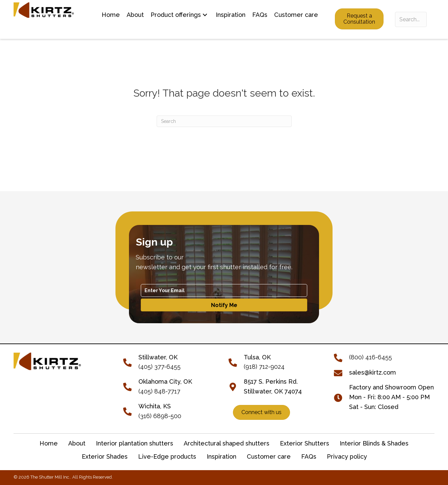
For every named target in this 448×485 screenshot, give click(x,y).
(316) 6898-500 (160, 416)
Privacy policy (347, 456)
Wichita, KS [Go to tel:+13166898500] (155, 406)
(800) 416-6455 (371, 357)
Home (49, 443)
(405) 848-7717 (159, 391)
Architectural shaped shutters (227, 443)
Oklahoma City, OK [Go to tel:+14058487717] (165, 381)
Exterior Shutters (305, 443)
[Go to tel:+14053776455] (131, 362)
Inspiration (221, 456)
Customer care (269, 456)
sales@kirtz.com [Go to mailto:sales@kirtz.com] (373, 372)
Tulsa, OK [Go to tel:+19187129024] (257, 357)
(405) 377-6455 (160, 367)
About (77, 443)
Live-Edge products (167, 456)
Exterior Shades (105, 456)
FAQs (309, 456)
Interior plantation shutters (135, 443)
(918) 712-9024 (264, 367)
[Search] (224, 121)
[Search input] (411, 19)
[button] (205, 15)
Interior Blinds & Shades (374, 443)
